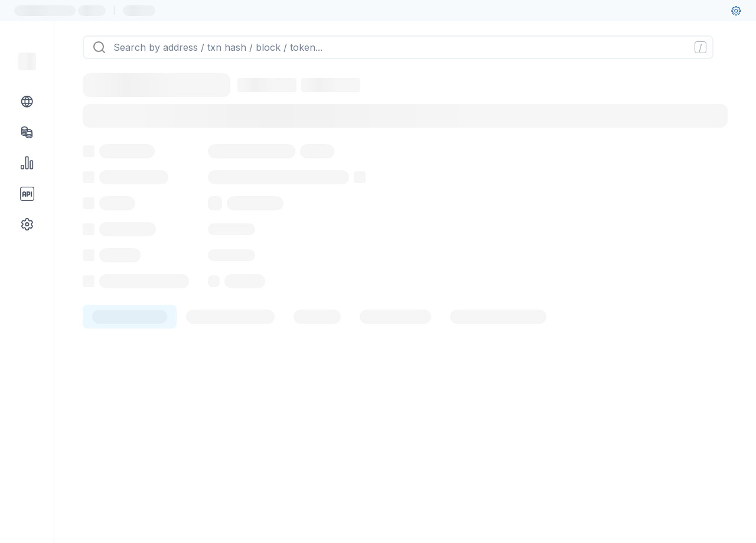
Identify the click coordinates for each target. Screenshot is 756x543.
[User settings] (736, 11)
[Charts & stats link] (27, 163)
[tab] (130, 382)
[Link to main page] (27, 61)
